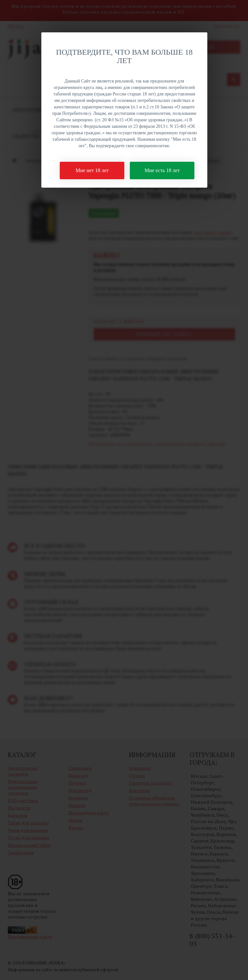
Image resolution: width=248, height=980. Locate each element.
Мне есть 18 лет (162, 170)
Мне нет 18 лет (92, 170)
